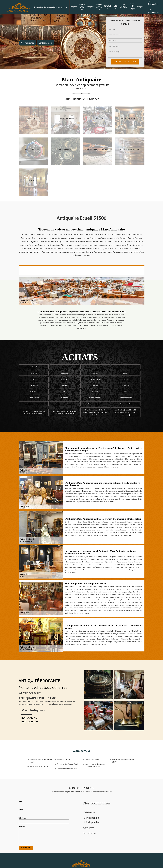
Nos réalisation (28, 43)
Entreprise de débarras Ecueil (68, 764)
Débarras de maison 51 (82, 7)
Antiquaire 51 (74, 7)
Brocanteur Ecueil (63, 760)
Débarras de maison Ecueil (39, 766)
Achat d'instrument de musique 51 (124, 7)
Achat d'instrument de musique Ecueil (41, 761)
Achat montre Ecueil (92, 760)
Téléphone (44, 820)
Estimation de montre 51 (108, 7)
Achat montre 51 (115, 7)
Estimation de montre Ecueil (67, 769)
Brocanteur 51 (90, 7)
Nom (44, 804)
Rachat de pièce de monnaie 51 (132, 7)
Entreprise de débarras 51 (99, 7)
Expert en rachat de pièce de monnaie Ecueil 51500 (95, 765)
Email (44, 812)
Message (44, 835)
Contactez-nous (46, 43)
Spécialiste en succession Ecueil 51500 (123, 761)
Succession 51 (140, 7)
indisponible (153, 4)
